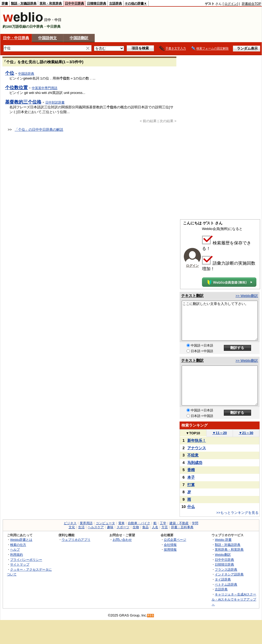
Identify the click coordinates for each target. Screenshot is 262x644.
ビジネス (70, 523)
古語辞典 (116, 3)
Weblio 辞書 (223, 540)
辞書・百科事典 (182, 527)
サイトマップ (20, 564)
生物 (136, 527)
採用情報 (170, 549)
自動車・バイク (139, 523)
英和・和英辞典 (51, 3)
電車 (121, 523)
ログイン (231, 4)
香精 (191, 470)
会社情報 (170, 545)
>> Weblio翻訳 (247, 296)
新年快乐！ (197, 440)
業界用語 (86, 523)
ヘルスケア (96, 527)
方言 (165, 527)
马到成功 (195, 463)
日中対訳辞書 (55, 102)
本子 (191, 477)
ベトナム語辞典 (226, 584)
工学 (163, 523)
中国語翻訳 (79, 38)
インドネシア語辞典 (229, 574)
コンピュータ (105, 523)
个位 (10, 73)
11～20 (220, 433)
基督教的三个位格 (23, 102)
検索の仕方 (18, 545)
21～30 (246, 433)
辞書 (5, 3)
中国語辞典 (26, 74)
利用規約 (17, 554)
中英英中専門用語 (45, 88)
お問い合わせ (122, 540)
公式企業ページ (175, 540)
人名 (155, 527)
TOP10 (193, 433)
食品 (145, 527)
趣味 (110, 527)
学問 (195, 523)
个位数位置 (16, 88)
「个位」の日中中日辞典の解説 (39, 130)
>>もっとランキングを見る (237, 513)
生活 (81, 527)
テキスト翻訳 (192, 296)
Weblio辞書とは (21, 540)
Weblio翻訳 (223, 554)
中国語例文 (47, 38)
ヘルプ (15, 549)
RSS (151, 616)
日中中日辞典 (74, 3)
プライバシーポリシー (26, 560)
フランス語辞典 (226, 569)
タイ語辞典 (223, 579)
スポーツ (123, 527)
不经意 (193, 455)
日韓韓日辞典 (97, 3)
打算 (191, 485)
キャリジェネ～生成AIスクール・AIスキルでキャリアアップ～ (234, 599)
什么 (191, 507)
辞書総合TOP (251, 4)
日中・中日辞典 (16, 38)
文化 (72, 527)
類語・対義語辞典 (24, 3)
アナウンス (197, 448)
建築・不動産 (179, 523)
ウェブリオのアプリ (76, 540)
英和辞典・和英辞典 (229, 549)
